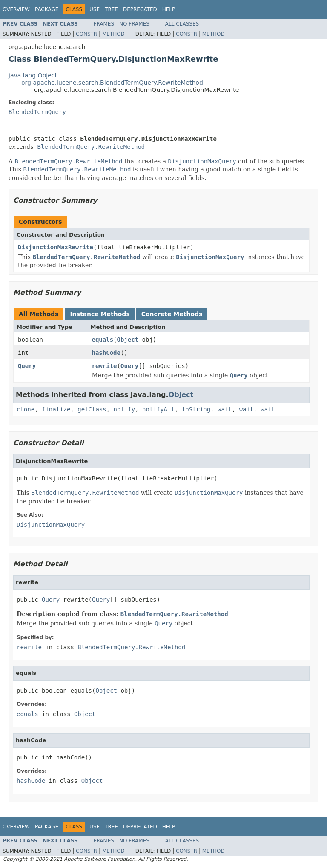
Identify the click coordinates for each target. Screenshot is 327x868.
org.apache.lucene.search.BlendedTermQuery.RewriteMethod (112, 83)
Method (113, 34)
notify (125, 409)
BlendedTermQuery (37, 112)
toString (196, 409)
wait (225, 409)
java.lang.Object (33, 75)
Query (27, 366)
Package (47, 9)
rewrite (105, 366)
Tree (111, 9)
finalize (56, 409)
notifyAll (158, 409)
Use (95, 9)
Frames (104, 24)
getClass (92, 409)
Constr (86, 34)
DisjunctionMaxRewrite (56, 247)
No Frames (134, 24)
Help (169, 9)
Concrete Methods (172, 314)
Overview (16, 9)
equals (103, 340)
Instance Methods (100, 314)
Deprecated (140, 9)
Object (128, 340)
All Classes (182, 24)
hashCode (106, 353)
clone (26, 409)
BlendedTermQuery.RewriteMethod (91, 147)
